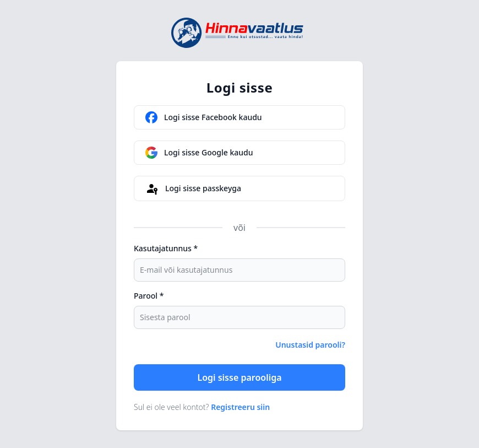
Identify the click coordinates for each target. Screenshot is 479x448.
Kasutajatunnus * (166, 248)
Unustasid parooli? (310, 345)
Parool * (149, 296)
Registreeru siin (240, 407)
